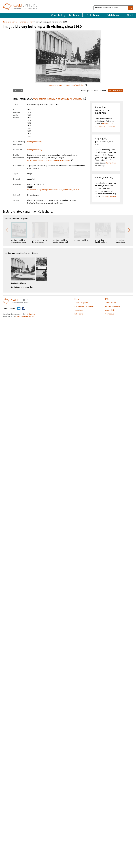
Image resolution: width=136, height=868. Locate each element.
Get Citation (18, 91)
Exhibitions (113, 15)
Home (77, 299)
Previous (7, 230)
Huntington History (26, 22)
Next (129, 230)
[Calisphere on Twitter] (19, 309)
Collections (93, 15)
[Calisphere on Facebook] (24, 309)
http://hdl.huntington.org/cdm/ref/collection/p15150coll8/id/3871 (53, 190)
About (130, 15)
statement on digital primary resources (105, 125)
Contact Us (110, 314)
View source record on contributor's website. (58, 99)
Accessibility (110, 310)
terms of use (111, 163)
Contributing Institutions (65, 15)
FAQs (107, 299)
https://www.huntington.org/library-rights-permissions (49, 160)
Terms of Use (111, 303)
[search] (131, 8)
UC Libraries (30, 314)
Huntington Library (10, 22)
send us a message (108, 196)
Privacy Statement (113, 306)
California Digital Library (25, 316)
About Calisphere (81, 303)
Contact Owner (115, 91)
